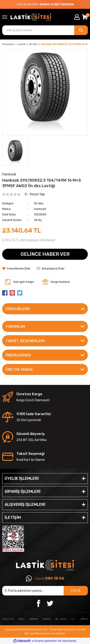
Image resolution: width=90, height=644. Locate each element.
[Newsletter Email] (45, 591)
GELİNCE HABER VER (45, 254)
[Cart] (85, 17)
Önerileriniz (18, 355)
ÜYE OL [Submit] (76, 591)
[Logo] (31, 17)
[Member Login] (77, 17)
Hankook (40, 209)
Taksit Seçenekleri (25, 341)
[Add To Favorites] (16, 269)
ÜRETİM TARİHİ (19, 370)
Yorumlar (15, 327)
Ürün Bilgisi (18, 309)
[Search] (45, 30)
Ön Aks (39, 203)
